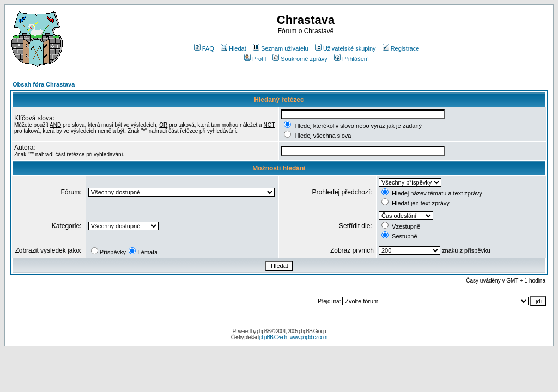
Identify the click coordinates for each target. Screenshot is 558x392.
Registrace (401, 48)
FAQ (204, 48)
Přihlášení (351, 59)
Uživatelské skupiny (345, 48)
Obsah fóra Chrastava (44, 84)
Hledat (233, 48)
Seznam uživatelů (281, 48)
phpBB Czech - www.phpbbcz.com (293, 337)
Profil (255, 59)
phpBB (263, 331)
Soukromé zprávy (300, 59)
